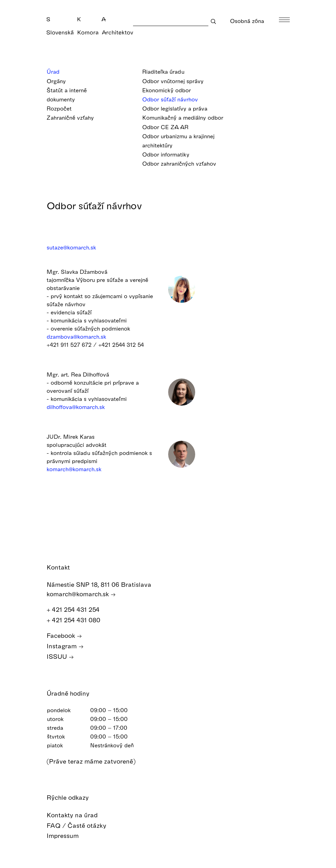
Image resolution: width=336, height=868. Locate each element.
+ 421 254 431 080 (77, 620)
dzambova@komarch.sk (76, 336)
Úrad (57, 71)
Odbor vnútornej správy (177, 81)
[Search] (171, 21)
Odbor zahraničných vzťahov (184, 163)
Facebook (64, 636)
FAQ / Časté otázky (81, 826)
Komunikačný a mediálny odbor (187, 117)
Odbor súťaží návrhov (174, 99)
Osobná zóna (247, 26)
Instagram (65, 646)
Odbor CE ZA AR (170, 127)
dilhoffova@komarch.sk (76, 407)
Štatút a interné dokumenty (67, 95)
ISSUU (60, 657)
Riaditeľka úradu (168, 71)
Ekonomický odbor (171, 90)
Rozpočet (63, 108)
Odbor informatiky (170, 154)
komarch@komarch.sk (74, 469)
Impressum (68, 836)
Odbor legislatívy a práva (179, 108)
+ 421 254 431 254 (77, 610)
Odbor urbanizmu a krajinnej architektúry (178, 141)
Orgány (61, 81)
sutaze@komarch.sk (71, 247)
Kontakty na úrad (77, 815)
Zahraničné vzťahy (75, 117)
